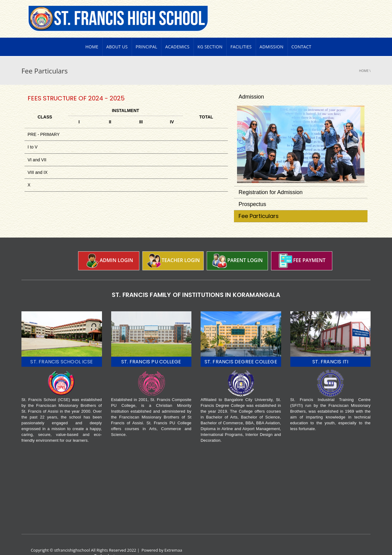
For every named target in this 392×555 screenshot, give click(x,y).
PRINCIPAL (147, 35)
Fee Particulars (259, 204)
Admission (272, 35)
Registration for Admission (271, 181)
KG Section (210, 35)
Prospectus (252, 193)
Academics (177, 35)
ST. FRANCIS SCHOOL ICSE (62, 350)
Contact (302, 35)
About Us (117, 35)
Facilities (241, 35)
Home (92, 35)
